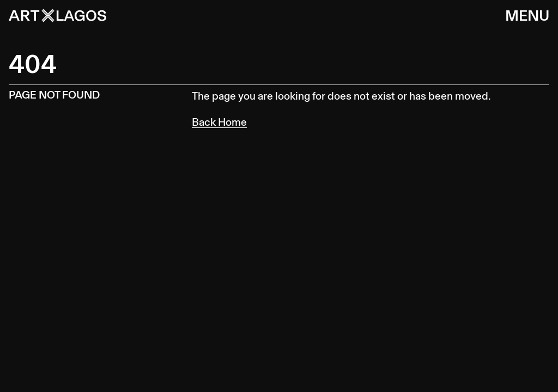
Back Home (219, 122)
